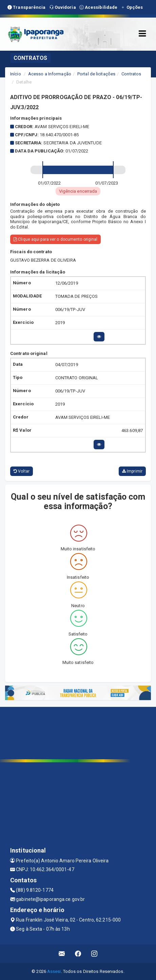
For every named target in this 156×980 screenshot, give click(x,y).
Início (16, 74)
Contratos (131, 74)
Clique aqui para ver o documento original (55, 239)
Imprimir (132, 471)
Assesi (54, 971)
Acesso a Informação (50, 74)
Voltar (22, 471)
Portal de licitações (96, 74)
